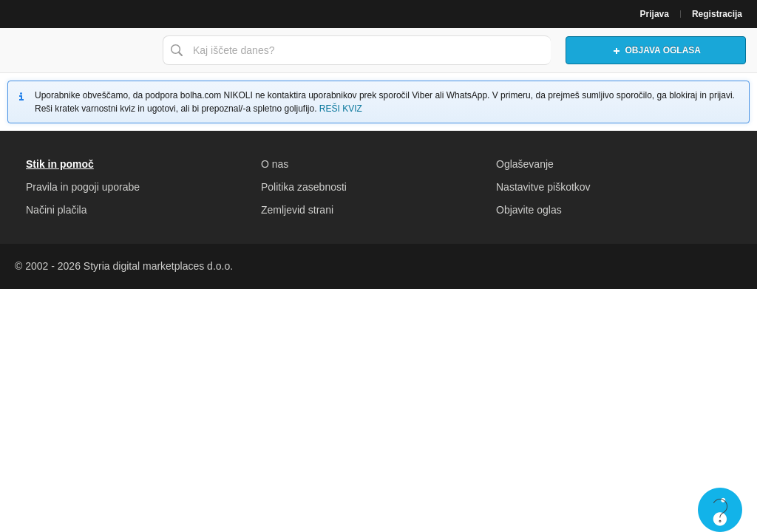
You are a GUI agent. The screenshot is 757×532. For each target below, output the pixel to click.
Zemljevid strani (297, 210)
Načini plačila (56, 210)
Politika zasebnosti (304, 187)
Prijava (655, 14)
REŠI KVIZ (341, 109)
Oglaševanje (525, 164)
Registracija (717, 14)
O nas (275, 164)
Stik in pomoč (60, 164)
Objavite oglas (529, 210)
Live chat (720, 510)
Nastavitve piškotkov (543, 187)
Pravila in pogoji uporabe (83, 187)
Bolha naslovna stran (78, 50)
